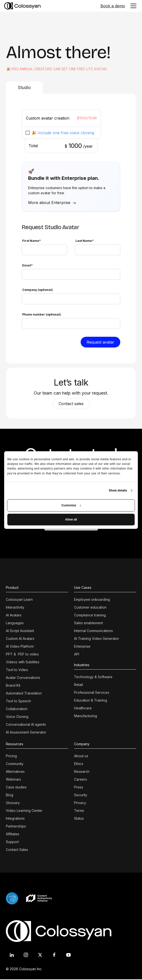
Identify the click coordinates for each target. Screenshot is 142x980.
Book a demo (113, 6)
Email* (27, 265)
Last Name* (85, 241)
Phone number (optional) (42, 314)
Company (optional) (38, 290)
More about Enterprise (49, 203)
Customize (71, 505)
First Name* (32, 241)
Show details (118, 490)
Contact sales (71, 404)
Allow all (71, 520)
